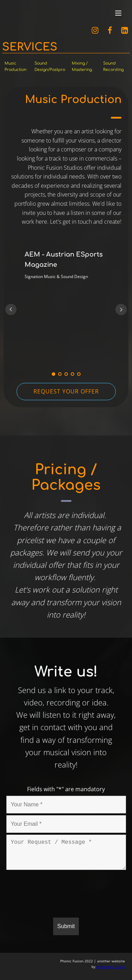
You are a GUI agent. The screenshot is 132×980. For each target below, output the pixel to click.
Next (121, 309)
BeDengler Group (111, 967)
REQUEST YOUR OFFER (66, 391)
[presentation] (60, 895)
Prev (11, 309)
